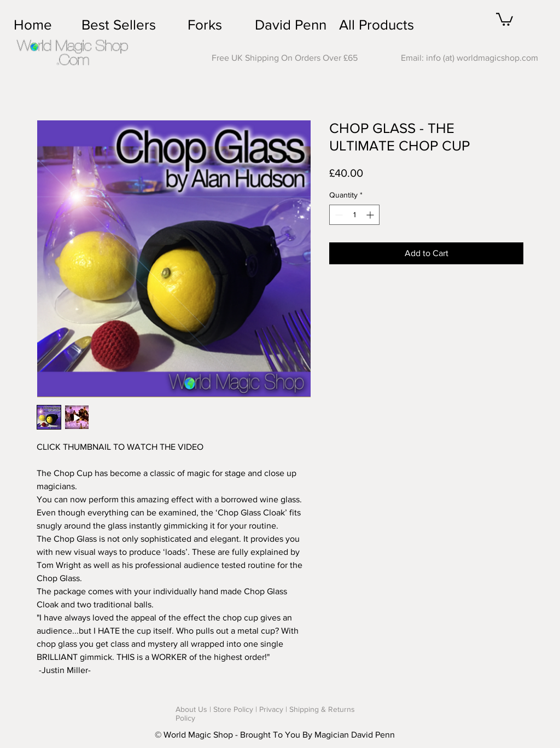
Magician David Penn (355, 735)
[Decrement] (338, 215)
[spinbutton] (354, 215)
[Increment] (371, 215)
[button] (504, 19)
